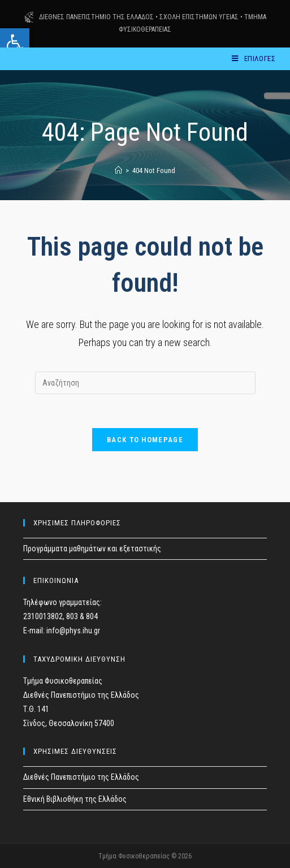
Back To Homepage (145, 440)
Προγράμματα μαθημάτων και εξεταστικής (92, 549)
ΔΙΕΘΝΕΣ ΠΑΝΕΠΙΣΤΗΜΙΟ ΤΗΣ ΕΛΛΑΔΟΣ (96, 17)
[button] (15, 43)
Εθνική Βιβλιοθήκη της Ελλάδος (75, 799)
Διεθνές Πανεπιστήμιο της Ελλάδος (81, 778)
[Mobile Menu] (254, 59)
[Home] (118, 170)
